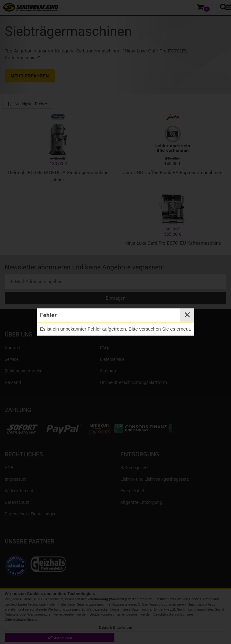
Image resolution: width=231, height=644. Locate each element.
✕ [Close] (187, 315)
